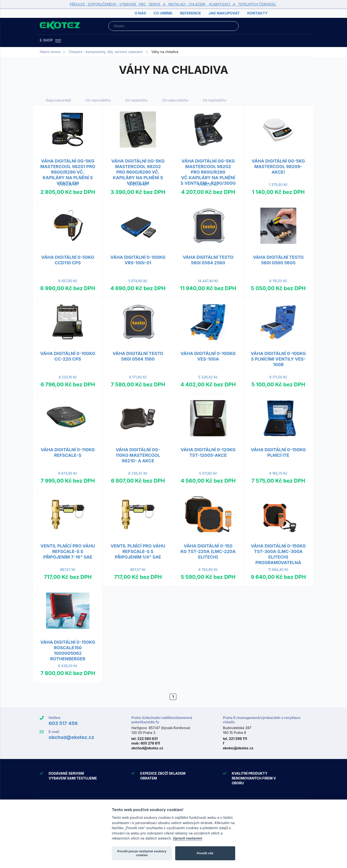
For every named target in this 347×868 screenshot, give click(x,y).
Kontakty (257, 13)
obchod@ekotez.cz (71, 737)
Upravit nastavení (187, 838)
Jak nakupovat (224, 13)
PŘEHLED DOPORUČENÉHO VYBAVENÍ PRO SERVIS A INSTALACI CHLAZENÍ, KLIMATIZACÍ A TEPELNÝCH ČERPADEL (173, 4)
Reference (190, 13)
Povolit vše (205, 853)
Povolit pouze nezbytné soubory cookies (142, 853)
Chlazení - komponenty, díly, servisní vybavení (105, 52)
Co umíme (163, 13)
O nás (140, 13)
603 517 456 (63, 723)
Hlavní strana (50, 52)
